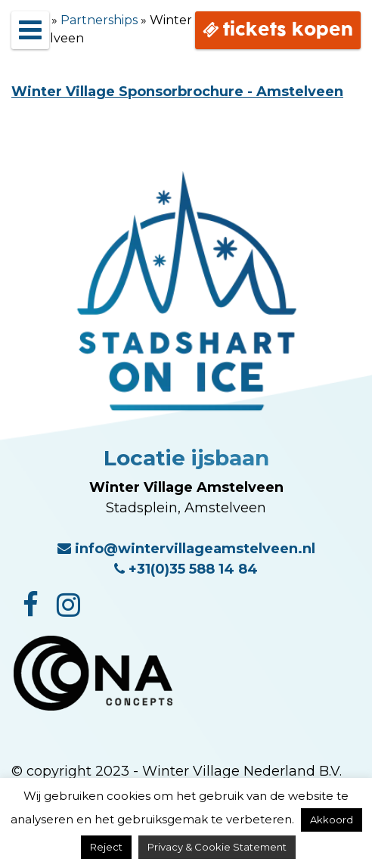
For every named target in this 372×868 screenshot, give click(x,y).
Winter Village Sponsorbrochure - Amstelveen (177, 92)
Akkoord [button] (332, 820)
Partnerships (99, 20)
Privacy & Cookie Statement (217, 847)
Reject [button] (106, 847)
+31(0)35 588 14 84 (186, 569)
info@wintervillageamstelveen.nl (186, 549)
